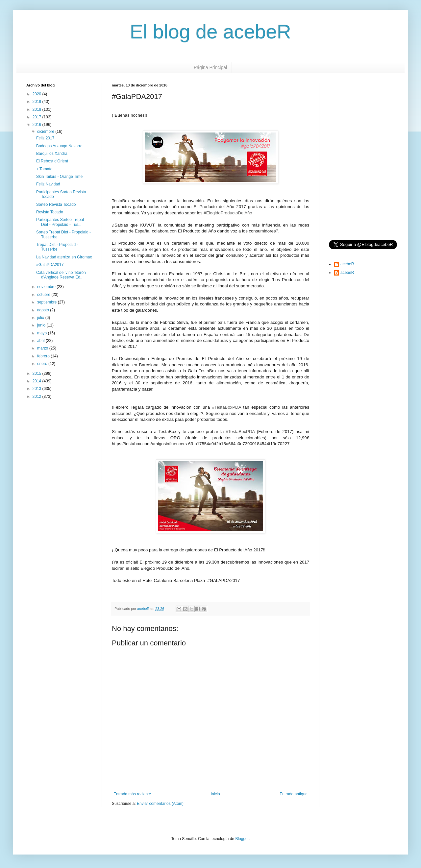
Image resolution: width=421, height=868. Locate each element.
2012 (37, 397)
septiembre (48, 302)
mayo (43, 333)
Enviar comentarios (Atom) (160, 804)
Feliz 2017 (45, 138)
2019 (37, 102)
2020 (37, 94)
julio (41, 318)
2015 (37, 374)
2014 (37, 381)
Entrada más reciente (132, 794)
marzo (43, 348)
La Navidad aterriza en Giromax (64, 257)
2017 (37, 117)
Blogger (242, 839)
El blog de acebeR (210, 32)
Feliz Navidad (48, 184)
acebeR (347, 264)
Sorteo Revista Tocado (56, 205)
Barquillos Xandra (52, 154)
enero (43, 364)
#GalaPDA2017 (50, 265)
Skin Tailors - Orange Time (59, 177)
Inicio (215, 794)
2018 (37, 109)
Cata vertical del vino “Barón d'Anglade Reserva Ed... (61, 275)
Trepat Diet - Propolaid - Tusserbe (57, 247)
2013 (37, 389)
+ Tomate (44, 169)
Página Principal (210, 67)
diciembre (46, 132)
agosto (44, 310)
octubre (44, 295)
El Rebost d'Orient (52, 161)
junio (42, 325)
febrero (44, 356)
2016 (37, 125)
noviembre (47, 287)
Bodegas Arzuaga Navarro (59, 146)
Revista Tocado (50, 212)
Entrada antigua (294, 794)
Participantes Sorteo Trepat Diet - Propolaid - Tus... (60, 222)
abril (41, 341)
